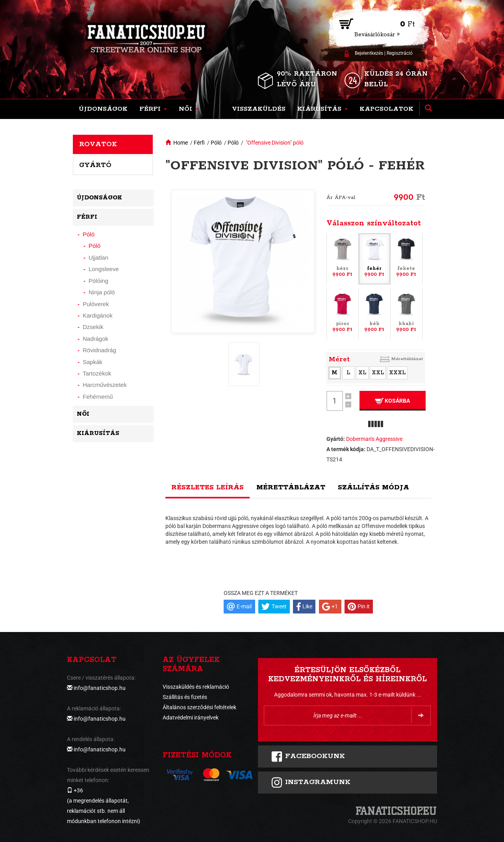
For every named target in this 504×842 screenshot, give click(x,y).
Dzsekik (93, 327)
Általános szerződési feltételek (199, 707)
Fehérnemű (98, 397)
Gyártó (95, 165)
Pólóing (98, 281)
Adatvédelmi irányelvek (191, 717)
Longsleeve (104, 269)
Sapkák (93, 362)
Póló (216, 143)
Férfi (199, 143)
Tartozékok (97, 373)
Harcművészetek (105, 385)
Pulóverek (96, 304)
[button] (153, 109)
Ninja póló (102, 292)
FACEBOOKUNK (308, 756)
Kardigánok (98, 315)
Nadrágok (95, 339)
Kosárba (392, 401)
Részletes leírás (208, 487)
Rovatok (98, 144)
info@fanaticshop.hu (100, 688)
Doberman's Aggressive (374, 439)
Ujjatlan (98, 257)
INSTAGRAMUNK (311, 783)
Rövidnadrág (99, 350)
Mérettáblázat (407, 359)
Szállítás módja (373, 487)
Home (181, 143)
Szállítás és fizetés (185, 697)
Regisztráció (400, 53)
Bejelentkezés (369, 53)
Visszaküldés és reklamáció (196, 687)
